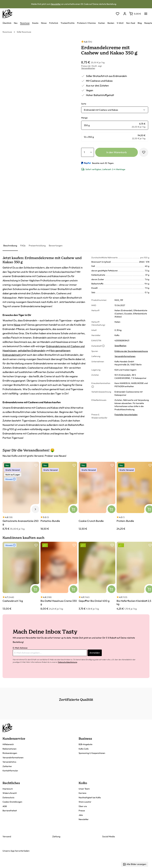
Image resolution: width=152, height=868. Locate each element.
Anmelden (95, 653)
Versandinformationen (125, 356)
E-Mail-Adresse (20, 648)
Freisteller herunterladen (126, 414)
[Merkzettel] (117, 14)
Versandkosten (88, 68)
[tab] (10, 246)
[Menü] (146, 13)
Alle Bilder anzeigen (135, 864)
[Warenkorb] (135, 14)
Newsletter (56, 4)
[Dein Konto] (125, 14)
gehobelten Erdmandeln (32, 350)
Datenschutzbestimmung (67, 662)
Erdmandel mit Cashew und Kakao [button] (101, 110)
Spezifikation (120, 346)
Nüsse (17, 325)
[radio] (115, 125)
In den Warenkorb (117, 152)
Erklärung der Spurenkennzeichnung (131, 351)
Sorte (84, 104)
